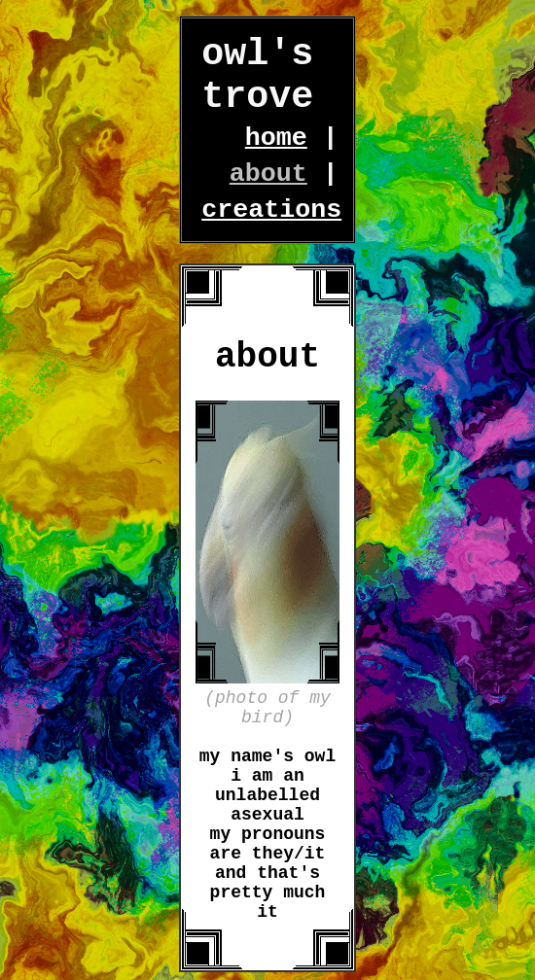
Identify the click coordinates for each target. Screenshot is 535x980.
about (268, 174)
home (276, 138)
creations (271, 210)
